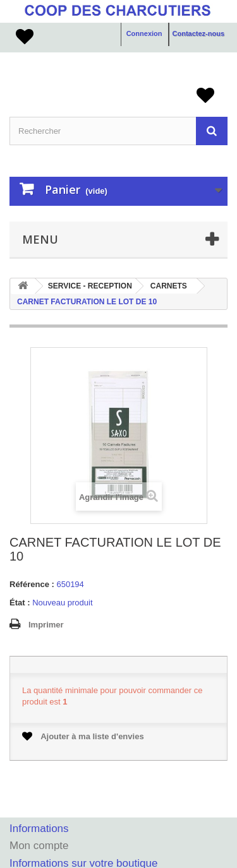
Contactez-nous (199, 33)
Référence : (32, 584)
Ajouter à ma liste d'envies (83, 736)
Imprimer (46, 625)
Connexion (144, 33)
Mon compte (39, 846)
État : (20, 603)
